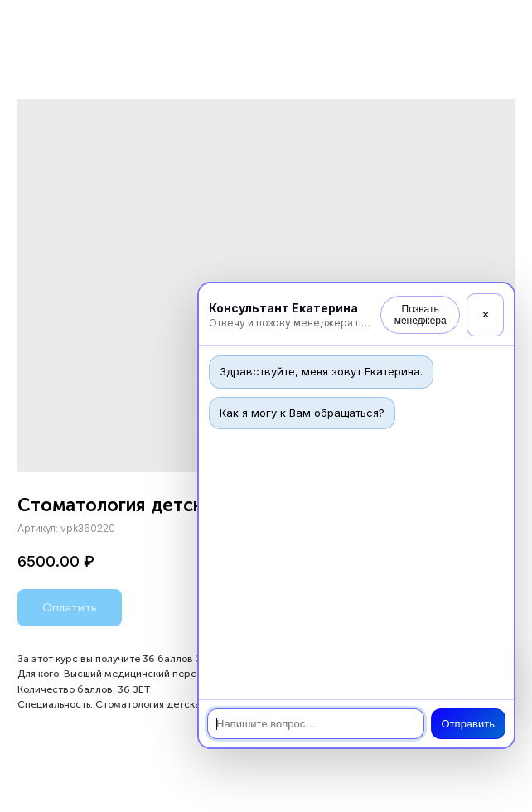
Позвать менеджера (421, 315)
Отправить (468, 724)
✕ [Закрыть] (486, 315)
